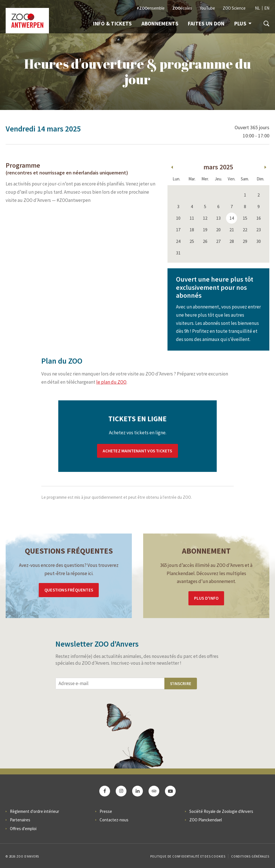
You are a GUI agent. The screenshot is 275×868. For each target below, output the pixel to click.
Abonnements (160, 23)
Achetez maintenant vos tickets (137, 451)
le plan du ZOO (111, 382)
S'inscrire (181, 684)
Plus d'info (206, 598)
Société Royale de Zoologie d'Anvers (221, 811)
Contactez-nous (114, 820)
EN (267, 8)
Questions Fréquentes (69, 590)
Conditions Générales (250, 856)
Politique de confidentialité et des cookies (188, 856)
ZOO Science (234, 8)
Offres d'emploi (23, 829)
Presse (106, 811)
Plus (243, 23)
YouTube (207, 8)
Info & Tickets (112, 23)
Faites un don (206, 23)
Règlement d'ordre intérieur (35, 811)
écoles (182, 8)
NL (257, 8)
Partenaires (20, 820)
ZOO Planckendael (206, 820)
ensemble (151, 8)
